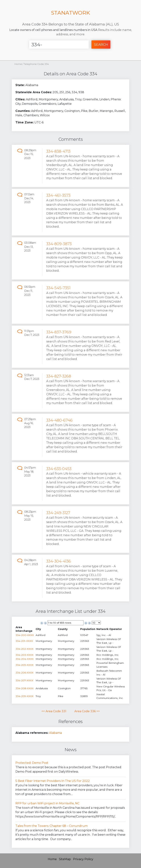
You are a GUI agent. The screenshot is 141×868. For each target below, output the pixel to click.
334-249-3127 (58, 513)
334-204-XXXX (25, 659)
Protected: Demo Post (32, 763)
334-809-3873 (59, 244)
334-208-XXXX (25, 688)
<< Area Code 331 (54, 711)
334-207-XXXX (24, 680)
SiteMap (65, 859)
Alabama (55, 733)
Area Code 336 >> (87, 711)
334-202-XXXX (25, 649)
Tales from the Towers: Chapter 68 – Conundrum (51, 826)
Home (18, 64)
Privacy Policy (83, 859)
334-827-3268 (59, 376)
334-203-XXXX (25, 655)
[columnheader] (25, 629)
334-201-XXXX (24, 641)
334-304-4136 (59, 561)
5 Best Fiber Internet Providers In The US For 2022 (53, 781)
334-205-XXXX (25, 665)
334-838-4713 (58, 151)
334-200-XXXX (25, 635)
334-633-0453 (59, 469)
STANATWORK (70, 13)
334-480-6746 (59, 420)
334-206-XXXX (25, 673)
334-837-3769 (59, 332)
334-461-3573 (58, 195)
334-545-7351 (58, 288)
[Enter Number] (59, 45)
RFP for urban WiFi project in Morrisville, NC (47, 803)
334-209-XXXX (25, 696)
